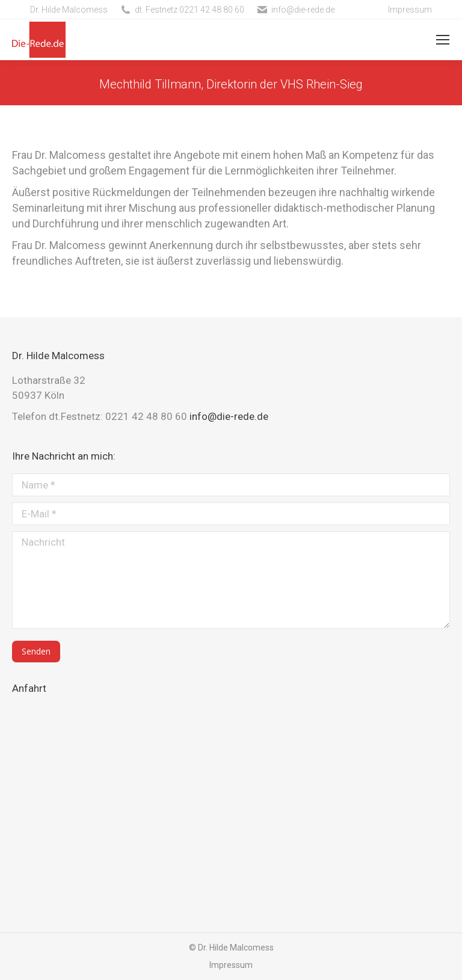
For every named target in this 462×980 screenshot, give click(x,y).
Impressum (410, 10)
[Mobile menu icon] (443, 40)
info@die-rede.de (303, 10)
